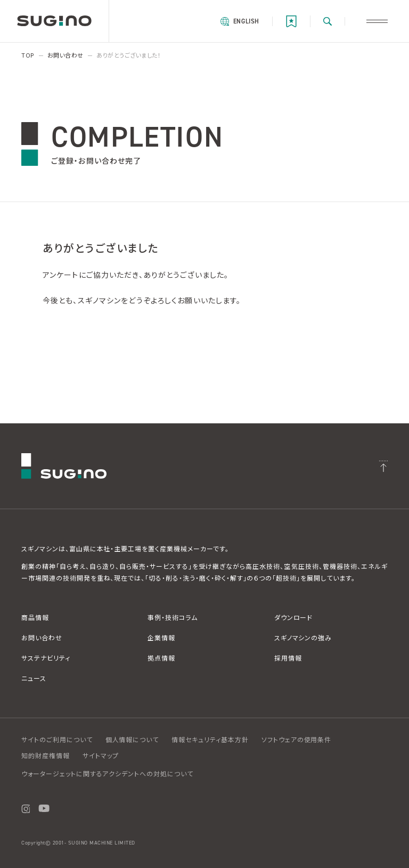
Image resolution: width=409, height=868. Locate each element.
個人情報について (132, 740)
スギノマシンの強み (303, 638)
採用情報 (288, 658)
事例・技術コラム (173, 618)
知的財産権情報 (46, 756)
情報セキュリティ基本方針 (210, 740)
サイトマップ (101, 756)
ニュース (34, 678)
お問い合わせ (42, 638)
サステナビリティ (46, 658)
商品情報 (35, 618)
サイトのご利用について (57, 740)
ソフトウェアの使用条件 (297, 740)
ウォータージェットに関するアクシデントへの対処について (107, 774)
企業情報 (161, 638)
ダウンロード (294, 618)
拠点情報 (161, 658)
